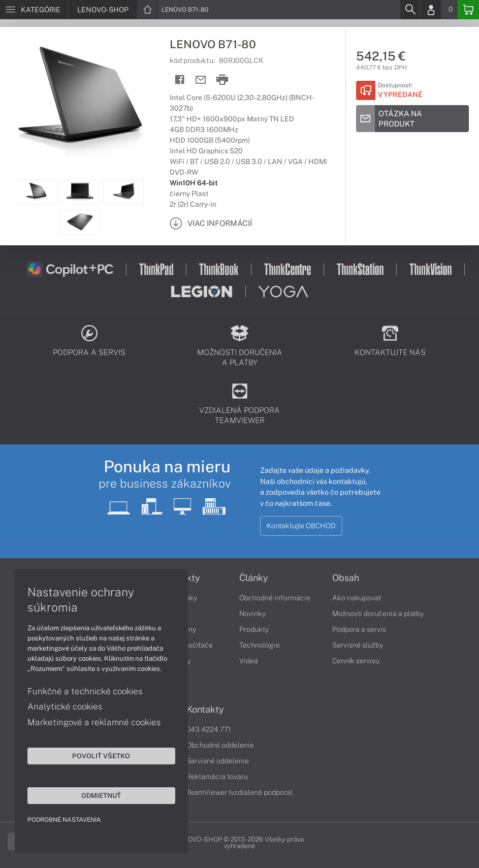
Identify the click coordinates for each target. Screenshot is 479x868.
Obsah (346, 578)
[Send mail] (201, 80)
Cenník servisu (356, 661)
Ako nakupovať (357, 598)
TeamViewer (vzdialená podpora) (239, 792)
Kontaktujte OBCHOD (301, 526)
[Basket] (468, 10)
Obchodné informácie (275, 598)
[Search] (410, 10)
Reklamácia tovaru (217, 777)
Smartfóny (179, 629)
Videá (249, 661)
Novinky (252, 614)
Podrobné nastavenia (65, 819)
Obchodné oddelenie (220, 745)
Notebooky (179, 598)
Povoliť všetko (97, 755)
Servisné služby (358, 645)
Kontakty (205, 710)
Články (254, 578)
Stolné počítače (187, 645)
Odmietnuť (97, 795)
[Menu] (34, 10)
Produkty (181, 578)
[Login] (431, 10)
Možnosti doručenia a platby (378, 614)
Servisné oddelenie (218, 761)
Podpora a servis (359, 629)
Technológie (260, 645)
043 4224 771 (209, 729)
